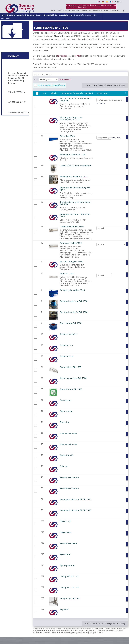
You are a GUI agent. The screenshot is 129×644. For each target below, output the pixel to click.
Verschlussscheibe (69, 543)
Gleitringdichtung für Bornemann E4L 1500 (76, 203)
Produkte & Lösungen (63, 11)
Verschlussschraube (69, 477)
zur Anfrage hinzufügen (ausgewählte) (105, 85)
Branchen (84, 11)
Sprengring (65, 400)
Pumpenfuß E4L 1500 (70, 598)
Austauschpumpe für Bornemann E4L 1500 (76, 100)
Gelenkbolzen (66, 345)
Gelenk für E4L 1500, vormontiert (75, 166)
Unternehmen (115, 11)
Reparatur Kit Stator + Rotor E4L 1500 (75, 215)
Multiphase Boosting (95, 11)
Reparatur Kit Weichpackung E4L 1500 (75, 189)
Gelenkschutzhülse (69, 334)
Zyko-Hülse (65, 554)
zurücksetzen (101, 103)
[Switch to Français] (111, 2)
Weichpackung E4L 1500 (71, 261)
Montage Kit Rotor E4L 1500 (73, 155)
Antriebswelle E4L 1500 (71, 243)
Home (53, 11)
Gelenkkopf (65, 521)
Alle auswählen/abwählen (51, 85)
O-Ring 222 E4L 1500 (70, 587)
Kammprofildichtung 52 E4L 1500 (75, 510)
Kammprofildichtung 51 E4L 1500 (75, 499)
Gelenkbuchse (67, 356)
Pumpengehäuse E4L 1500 (72, 290)
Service (106, 11)
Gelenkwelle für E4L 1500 (72, 226)
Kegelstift (64, 609)
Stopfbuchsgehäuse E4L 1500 (74, 301)
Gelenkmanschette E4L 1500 (73, 378)
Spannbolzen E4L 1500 (71, 367)
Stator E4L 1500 (67, 136)
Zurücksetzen (65, 80)
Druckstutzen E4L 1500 (71, 323)
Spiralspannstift (67, 565)
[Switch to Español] (107, 2)
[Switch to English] (99, 2)
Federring (64, 422)
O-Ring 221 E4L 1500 (70, 576)
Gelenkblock (66, 532)
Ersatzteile (75, 11)
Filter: (35, 80)
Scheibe (64, 466)
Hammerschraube (68, 433)
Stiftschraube (66, 411)
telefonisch (62, 56)
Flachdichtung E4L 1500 (71, 389)
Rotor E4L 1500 (67, 274)
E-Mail (78, 56)
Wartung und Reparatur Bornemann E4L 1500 (71, 119)
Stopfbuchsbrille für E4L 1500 (74, 312)
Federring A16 (67, 455)
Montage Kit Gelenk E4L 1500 (74, 177)
